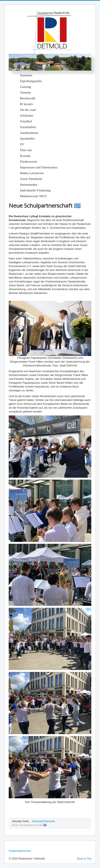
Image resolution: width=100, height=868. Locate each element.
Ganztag (25, 87)
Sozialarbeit (28, 127)
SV (22, 144)
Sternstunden (29, 184)
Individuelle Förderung (35, 190)
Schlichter (27, 115)
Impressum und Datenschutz (39, 167)
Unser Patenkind (31, 179)
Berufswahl (28, 98)
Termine (25, 92)
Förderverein (29, 161)
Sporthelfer (27, 138)
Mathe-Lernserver (32, 173)
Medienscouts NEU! (34, 196)
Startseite (26, 75)
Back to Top (84, 859)
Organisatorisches (20, 851)
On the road (28, 110)
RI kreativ (27, 104)
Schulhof (26, 121)
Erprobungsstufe (31, 81)
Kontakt (25, 156)
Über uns (26, 150)
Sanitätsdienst (29, 133)
